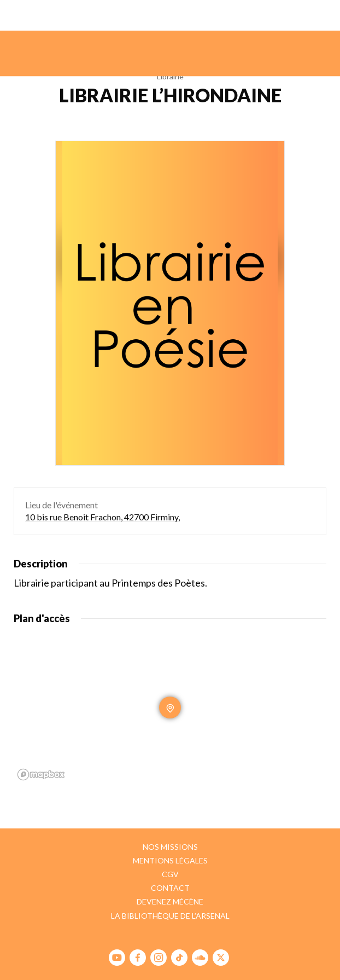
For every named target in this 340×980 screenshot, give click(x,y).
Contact (170, 888)
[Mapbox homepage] (41, 775)
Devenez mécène (170, 901)
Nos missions (170, 847)
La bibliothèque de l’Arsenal (170, 916)
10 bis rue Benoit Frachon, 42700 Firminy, (102, 517)
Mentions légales (170, 860)
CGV (170, 874)
